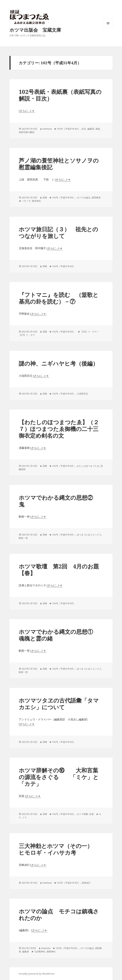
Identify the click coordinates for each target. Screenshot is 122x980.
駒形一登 (23, 538)
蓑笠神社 (36, 201)
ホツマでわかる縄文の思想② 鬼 (59, 501)
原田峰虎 (96, 197)
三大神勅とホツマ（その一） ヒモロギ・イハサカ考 (59, 849)
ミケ (25, 817)
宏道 (92, 814)
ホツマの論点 (84, 197)
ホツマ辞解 (82, 814)
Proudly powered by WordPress (37, 974)
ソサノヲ (26, 201)
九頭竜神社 (40, 951)
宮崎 (45, 197)
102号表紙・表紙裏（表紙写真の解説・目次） (60, 95)
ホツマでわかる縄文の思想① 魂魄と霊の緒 (59, 635)
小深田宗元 (82, 394)
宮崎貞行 (86, 883)
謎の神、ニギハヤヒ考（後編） (59, 363)
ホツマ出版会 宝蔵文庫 (35, 30)
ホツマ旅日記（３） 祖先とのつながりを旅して (58, 232)
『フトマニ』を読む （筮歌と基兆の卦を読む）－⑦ (59, 298)
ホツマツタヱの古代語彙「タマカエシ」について (59, 704)
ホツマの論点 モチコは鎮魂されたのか (59, 915)
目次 (84, 129)
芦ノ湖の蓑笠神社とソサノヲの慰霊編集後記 (59, 164)
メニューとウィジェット (108, 28)
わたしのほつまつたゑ (88, 466)
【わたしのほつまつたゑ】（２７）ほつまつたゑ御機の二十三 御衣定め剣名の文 (61, 429)
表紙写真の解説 (27, 132)
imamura (47, 129)
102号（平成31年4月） (69, 129)
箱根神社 (51, 951)
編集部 (91, 129)
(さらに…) (25, 111)
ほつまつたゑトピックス (89, 535)
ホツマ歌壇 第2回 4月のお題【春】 (59, 570)
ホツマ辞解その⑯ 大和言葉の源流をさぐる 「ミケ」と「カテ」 (59, 777)
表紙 (98, 129)
